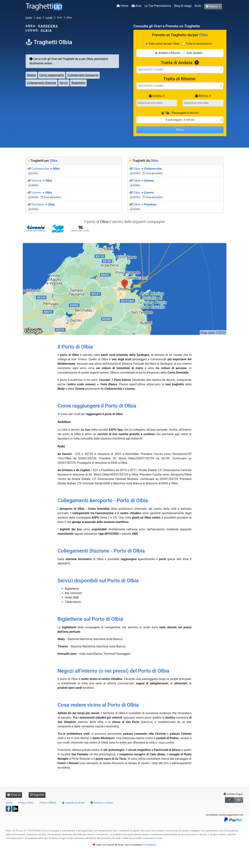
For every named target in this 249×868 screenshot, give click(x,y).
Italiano (212, 6)
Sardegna (48, 26)
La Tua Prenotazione (158, 6)
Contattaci (150, 845)
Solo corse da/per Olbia (164, 44)
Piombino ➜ (43, 205)
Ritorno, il (203, 96)
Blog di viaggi (183, 6)
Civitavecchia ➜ (46, 169)
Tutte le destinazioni (199, 44)
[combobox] (180, 70)
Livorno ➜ (42, 193)
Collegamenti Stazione (42, 83)
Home (122, 6)
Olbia (46, 30)
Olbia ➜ (147, 169)
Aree (137, 6)
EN (239, 800)
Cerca (180, 130)
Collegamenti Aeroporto (83, 75)
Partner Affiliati (48, 803)
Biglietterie (78, 83)
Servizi (64, 83)
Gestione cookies (102, 803)
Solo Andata (194, 53)
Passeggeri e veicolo (180, 113)
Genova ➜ (42, 181)
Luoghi (49, 18)
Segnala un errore (73, 803)
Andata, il (157, 96)
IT (230, 800)
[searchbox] (180, 69)
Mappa (31, 75)
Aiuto (198, 6)
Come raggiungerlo (52, 75)
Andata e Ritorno (169, 53)
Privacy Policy (26, 803)
